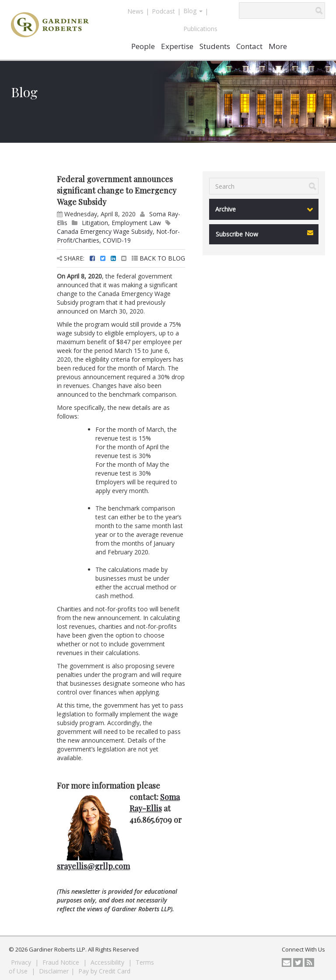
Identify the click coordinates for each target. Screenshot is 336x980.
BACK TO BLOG (158, 258)
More (278, 46)
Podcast (163, 11)
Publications (200, 29)
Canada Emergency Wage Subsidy (105, 231)
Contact (249, 46)
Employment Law (136, 223)
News (135, 11)
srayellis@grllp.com (93, 866)
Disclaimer (54, 971)
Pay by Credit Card (104, 971)
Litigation (95, 223)
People (143, 46)
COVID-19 (117, 240)
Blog (193, 11)
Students (215, 46)
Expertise (177, 46)
